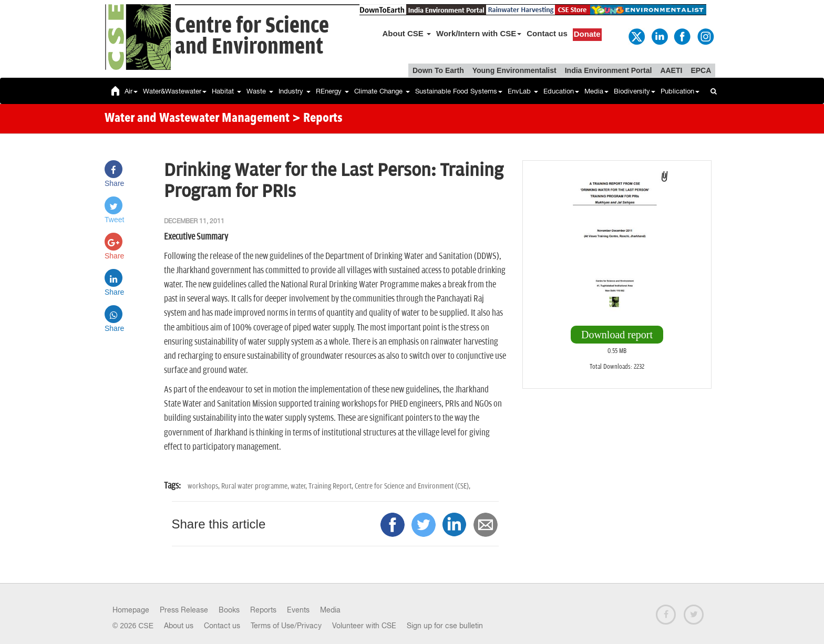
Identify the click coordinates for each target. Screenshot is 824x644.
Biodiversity (635, 91)
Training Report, (332, 486)
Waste (260, 91)
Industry (295, 91)
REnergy (332, 91)
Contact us (547, 33)
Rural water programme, (256, 486)
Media (596, 91)
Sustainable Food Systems (459, 91)
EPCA (701, 70)
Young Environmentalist (514, 70)
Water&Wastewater (175, 91)
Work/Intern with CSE (479, 33)
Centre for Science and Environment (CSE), (413, 486)
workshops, (204, 486)
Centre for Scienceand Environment (252, 37)
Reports (263, 610)
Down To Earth (438, 70)
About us (179, 626)
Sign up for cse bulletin (445, 626)
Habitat (226, 91)
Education (561, 91)
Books (229, 610)
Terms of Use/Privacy (286, 626)
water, (300, 486)
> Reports (317, 119)
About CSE (407, 33)
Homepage (131, 610)
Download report (617, 335)
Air (131, 91)
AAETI (671, 70)
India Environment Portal (609, 70)
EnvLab (523, 91)
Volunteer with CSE (364, 626)
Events (298, 610)
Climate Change (382, 91)
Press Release (184, 610)
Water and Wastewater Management (198, 119)
